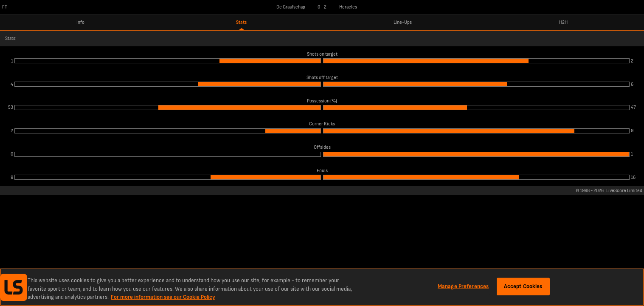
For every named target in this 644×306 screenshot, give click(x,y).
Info (80, 22)
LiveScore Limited (624, 191)
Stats (241, 22)
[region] (322, 287)
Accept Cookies (523, 286)
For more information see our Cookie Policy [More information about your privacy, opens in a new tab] (163, 297)
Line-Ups (403, 22)
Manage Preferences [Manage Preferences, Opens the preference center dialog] (463, 286)
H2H (563, 22)
